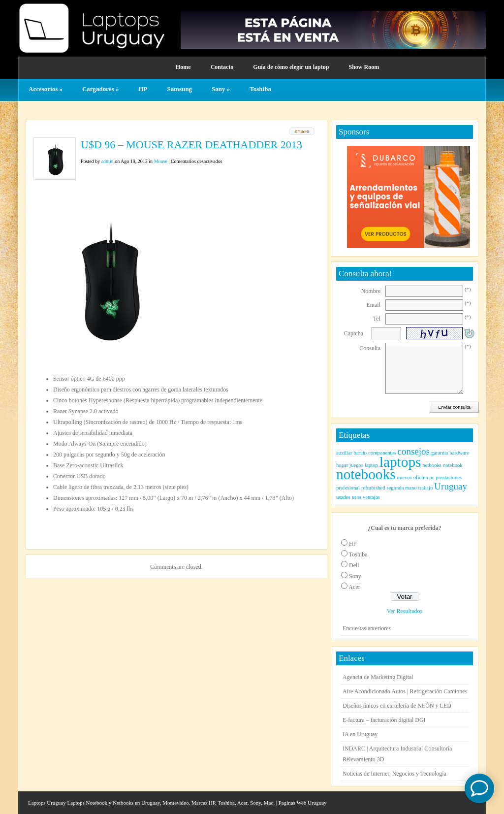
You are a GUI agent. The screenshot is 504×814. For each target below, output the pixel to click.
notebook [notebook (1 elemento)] (453, 465)
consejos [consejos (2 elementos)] (413, 451)
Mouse (161, 161)
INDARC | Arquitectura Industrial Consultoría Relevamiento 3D (397, 754)
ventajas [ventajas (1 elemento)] (371, 497)
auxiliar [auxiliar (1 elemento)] (344, 453)
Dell (354, 565)
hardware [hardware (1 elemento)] (459, 453)
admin (108, 161)
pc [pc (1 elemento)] (432, 477)
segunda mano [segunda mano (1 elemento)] (401, 488)
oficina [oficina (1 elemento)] (421, 477)
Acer (354, 587)
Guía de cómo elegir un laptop (291, 67)
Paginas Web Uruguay (303, 803)
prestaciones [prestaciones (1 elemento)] (449, 477)
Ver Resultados (405, 611)
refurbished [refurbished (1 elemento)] (373, 488)
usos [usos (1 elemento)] (357, 497)
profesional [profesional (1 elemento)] (348, 488)
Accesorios (46, 89)
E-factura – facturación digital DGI (384, 720)
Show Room (364, 67)
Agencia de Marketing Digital (378, 677)
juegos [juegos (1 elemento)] (356, 465)
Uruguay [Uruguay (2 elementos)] (451, 486)
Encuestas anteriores (367, 628)
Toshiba (260, 89)
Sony (221, 89)
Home (183, 67)
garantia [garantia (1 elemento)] (440, 453)
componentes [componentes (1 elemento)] (382, 453)
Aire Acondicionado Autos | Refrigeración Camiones (405, 691)
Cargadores (101, 89)
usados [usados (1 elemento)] (343, 497)
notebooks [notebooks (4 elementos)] (366, 474)
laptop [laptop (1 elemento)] (371, 465)
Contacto (222, 67)
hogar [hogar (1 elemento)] (342, 465)
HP (143, 89)
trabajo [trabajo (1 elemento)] (426, 488)
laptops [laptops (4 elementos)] (400, 462)
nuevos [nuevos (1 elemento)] (405, 477)
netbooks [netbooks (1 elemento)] (432, 465)
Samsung (180, 89)
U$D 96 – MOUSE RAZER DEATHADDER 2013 (191, 145)
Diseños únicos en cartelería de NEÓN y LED (397, 706)
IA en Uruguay (360, 734)
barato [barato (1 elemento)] (361, 453)
